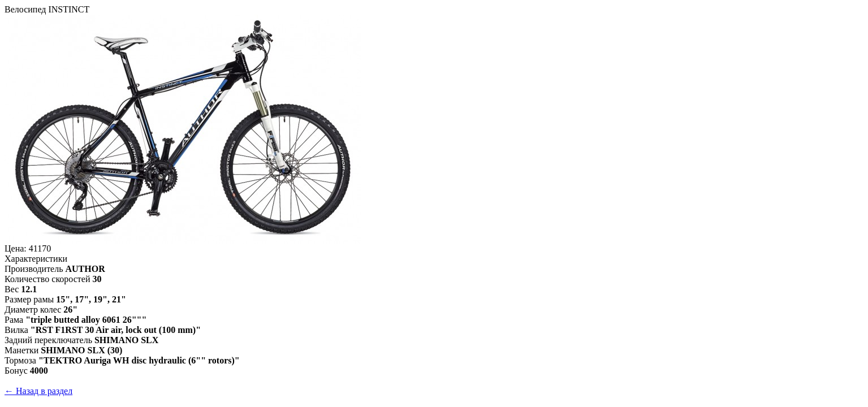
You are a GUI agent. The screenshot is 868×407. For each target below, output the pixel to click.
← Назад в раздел (38, 391)
